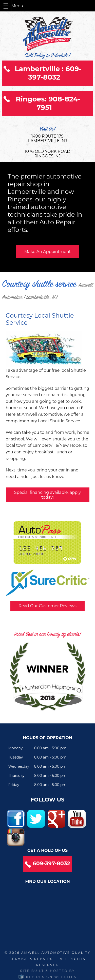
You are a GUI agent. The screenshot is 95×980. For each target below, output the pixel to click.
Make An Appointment (48, 252)
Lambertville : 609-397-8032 (48, 73)
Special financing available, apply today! (48, 495)
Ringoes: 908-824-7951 (48, 103)
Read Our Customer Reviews (48, 606)
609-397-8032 (51, 863)
